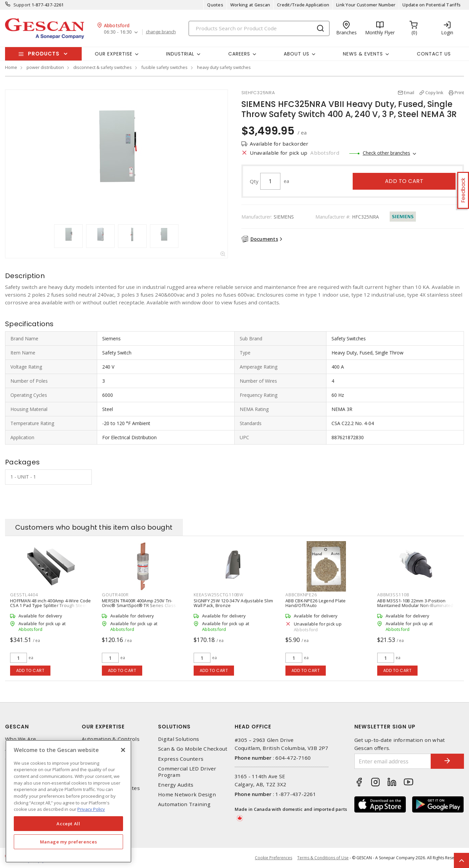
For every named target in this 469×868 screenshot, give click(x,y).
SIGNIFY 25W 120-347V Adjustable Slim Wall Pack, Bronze (233, 603)
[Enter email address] (393, 761)
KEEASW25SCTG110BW (219, 595)
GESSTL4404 (24, 595)
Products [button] (44, 54)
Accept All (68, 824)
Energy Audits (176, 785)
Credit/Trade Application (303, 5)
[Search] (259, 28)
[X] (123, 750)
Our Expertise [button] (114, 54)
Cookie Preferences (273, 858)
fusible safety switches (164, 67)
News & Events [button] (363, 54)
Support (22, 5)
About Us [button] (297, 54)
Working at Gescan (250, 5)
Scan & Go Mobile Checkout (193, 749)
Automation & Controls (111, 739)
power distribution (45, 67)
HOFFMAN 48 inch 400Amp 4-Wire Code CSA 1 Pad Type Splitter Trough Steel (51, 603)
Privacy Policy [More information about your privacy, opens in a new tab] (91, 809)
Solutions (174, 727)
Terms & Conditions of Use (323, 858)
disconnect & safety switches (103, 67)
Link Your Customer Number (366, 5)
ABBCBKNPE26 (301, 595)
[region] (68, 801)
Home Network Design (187, 795)
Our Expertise (103, 727)
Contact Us (434, 54)
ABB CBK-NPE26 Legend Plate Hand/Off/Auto (316, 603)
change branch (161, 32)
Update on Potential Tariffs (432, 5)
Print (459, 92)
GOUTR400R (115, 595)
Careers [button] (239, 54)
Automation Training (184, 804)
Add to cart (404, 181)
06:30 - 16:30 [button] (118, 32)
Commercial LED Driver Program (187, 772)
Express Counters (181, 759)
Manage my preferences (69, 842)
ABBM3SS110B (393, 595)
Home (11, 67)
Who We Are (21, 739)
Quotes (215, 5)
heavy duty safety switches (224, 67)
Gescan (17, 727)
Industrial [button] (180, 54)
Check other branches (386, 153)
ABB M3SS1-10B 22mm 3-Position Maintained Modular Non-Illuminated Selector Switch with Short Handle (415, 605)
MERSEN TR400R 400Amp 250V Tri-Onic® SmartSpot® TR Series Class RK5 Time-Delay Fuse (139, 605)
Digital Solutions (179, 739)
